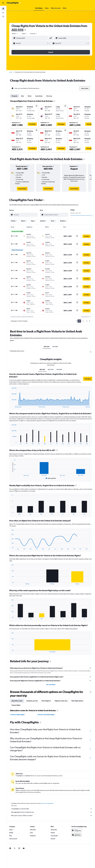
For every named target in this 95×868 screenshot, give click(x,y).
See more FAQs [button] (51, 685)
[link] (22, 189)
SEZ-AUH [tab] (47, 347)
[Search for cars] (3, 13)
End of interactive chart (11, 406)
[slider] (93, 215)
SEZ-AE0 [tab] (42, 369)
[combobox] (34, 34)
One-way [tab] (49, 96)
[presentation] (25, 30)
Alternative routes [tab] (17, 701)
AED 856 (18, 30)
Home (11, 72)
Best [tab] (23, 96)
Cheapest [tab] (14, 96)
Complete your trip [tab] (32, 701)
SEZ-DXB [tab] (55, 347)
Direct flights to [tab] (46, 701)
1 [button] (79, 321)
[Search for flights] (3, 9)
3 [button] (87, 321)
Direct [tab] (30, 96)
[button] (3, 3)
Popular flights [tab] (16, 705)
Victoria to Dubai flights (17, 715)
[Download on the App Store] (77, 837)
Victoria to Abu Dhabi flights (46, 715)
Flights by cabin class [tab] (61, 701)
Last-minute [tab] (39, 96)
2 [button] (83, 321)
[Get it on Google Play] (77, 832)
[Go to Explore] (3, 17)
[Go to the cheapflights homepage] (14, 3)
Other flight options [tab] (77, 701)
